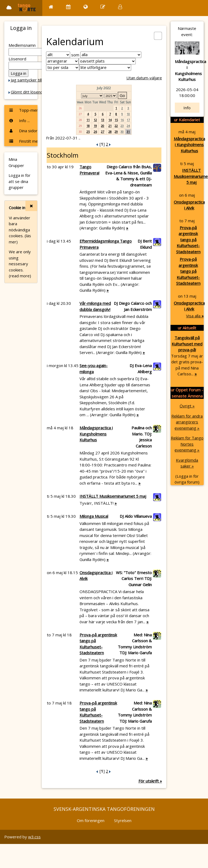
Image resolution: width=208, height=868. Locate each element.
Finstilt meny (23, 141)
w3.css (34, 837)
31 (128, 132)
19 (95, 126)
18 (88, 126)
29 (116, 132)
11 (88, 120)
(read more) (20, 276)
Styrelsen (123, 820)
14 (110, 120)
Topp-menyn (23, 110)
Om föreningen (91, 820)
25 (88, 132)
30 (122, 132)
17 (128, 120)
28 (110, 132)
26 (95, 132)
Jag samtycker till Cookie (33, 80)
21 (110, 126)
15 (116, 120)
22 (116, 126)
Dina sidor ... (23, 131)
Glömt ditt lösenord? (30, 92)
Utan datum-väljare (144, 78)
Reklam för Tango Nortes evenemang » (187, 444)
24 (128, 126)
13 (103, 120)
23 (122, 126)
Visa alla (195, 316)
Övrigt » (187, 406)
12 (95, 120)
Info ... (19, 120)
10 (128, 114)
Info (187, 108)
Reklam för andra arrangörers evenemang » (187, 422)
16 (122, 120)
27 (103, 132)
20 (103, 126)
